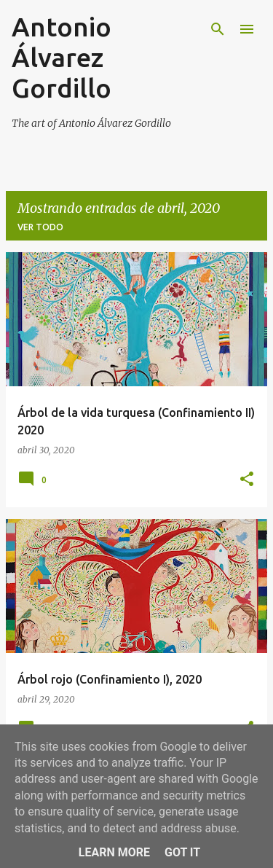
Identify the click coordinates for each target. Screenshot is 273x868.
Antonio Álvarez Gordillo (62, 57)
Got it (182, 852)
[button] (247, 480)
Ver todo (40, 227)
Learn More (114, 852)
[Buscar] (218, 29)
